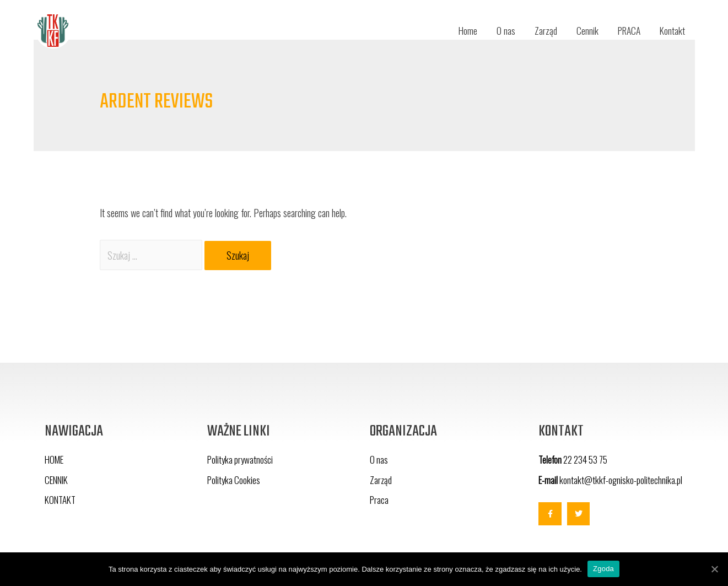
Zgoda (603, 569)
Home (461, 30)
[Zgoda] (714, 569)
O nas (500, 30)
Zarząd (540, 30)
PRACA (626, 30)
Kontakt (672, 30)
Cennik (583, 30)
